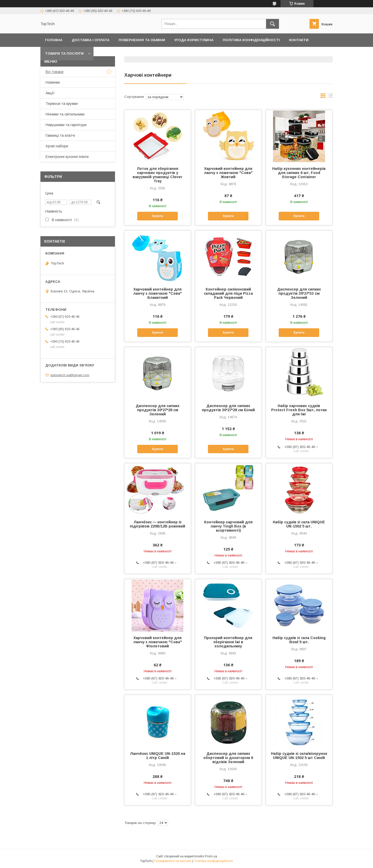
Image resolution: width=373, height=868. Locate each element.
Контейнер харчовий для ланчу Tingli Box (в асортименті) (228, 526)
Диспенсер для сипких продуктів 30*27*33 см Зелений (299, 293)
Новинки (53, 82)
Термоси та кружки (62, 104)
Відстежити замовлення (210, 53)
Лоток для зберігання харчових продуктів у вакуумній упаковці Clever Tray (157, 175)
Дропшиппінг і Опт (117, 53)
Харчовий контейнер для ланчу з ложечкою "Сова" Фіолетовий (158, 642)
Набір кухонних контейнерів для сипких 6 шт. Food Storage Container (299, 173)
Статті (305, 53)
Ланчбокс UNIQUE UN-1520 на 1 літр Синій (158, 756)
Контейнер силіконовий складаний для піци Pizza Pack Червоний (228, 293)
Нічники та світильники (65, 114)
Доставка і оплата (91, 40)
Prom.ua (211, 856)
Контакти (299, 40)
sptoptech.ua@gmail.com (70, 375)
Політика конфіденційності (251, 40)
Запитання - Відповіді (267, 53)
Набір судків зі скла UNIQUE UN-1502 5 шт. (299, 524)
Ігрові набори (57, 146)
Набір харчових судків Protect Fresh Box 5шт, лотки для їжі (299, 410)
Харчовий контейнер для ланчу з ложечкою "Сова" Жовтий (228, 173)
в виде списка (330, 97)
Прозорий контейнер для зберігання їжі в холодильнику (228, 642)
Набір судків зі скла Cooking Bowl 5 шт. (299, 640)
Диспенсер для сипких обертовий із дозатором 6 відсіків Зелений (228, 758)
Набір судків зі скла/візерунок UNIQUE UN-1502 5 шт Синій (299, 756)
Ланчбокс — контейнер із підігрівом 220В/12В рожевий (157, 524)
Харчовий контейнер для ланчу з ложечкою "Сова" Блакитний (158, 293)
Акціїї (50, 93)
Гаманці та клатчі (60, 135)
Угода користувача (194, 40)
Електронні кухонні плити (67, 157)
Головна (54, 40)
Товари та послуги (64, 53)
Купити (157, 216)
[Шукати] (272, 24)
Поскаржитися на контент (173, 861)
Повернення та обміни (142, 40)
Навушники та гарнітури (66, 125)
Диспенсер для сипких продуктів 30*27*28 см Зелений (158, 410)
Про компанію (160, 53)
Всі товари (55, 72)
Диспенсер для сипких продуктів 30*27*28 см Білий (228, 408)
